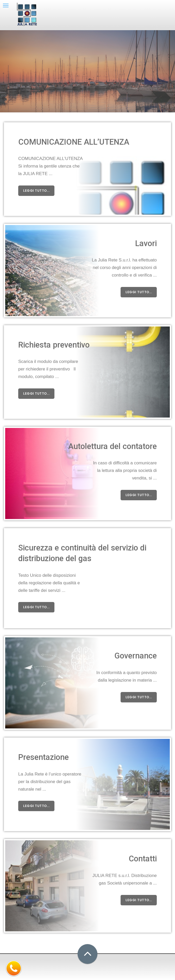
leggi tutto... (36, 191)
